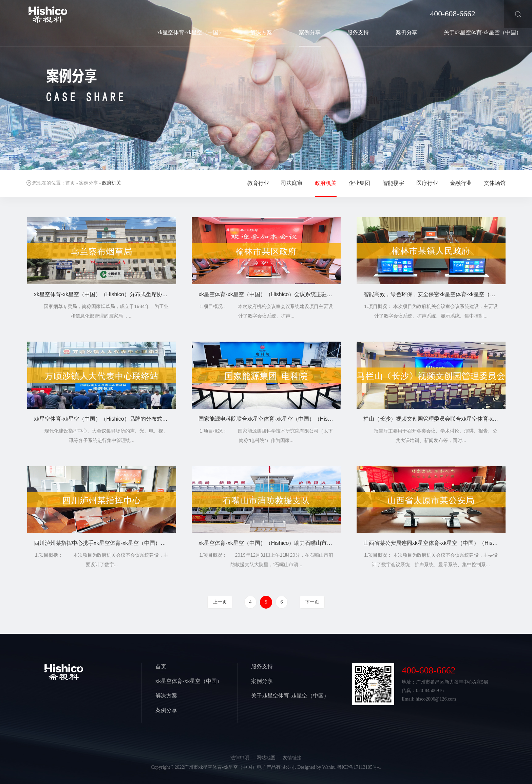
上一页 (220, 602)
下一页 (312, 602)
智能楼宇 (393, 183)
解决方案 (261, 32)
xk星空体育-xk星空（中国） (191, 32)
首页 (70, 183)
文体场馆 (495, 183)
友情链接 (292, 758)
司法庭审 (292, 183)
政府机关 (326, 183)
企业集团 (359, 183)
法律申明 (240, 758)
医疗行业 (427, 183)
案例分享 (310, 32)
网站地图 (266, 758)
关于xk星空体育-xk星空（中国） (483, 32)
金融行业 (461, 183)
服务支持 (358, 32)
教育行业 (258, 183)
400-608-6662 (453, 14)
